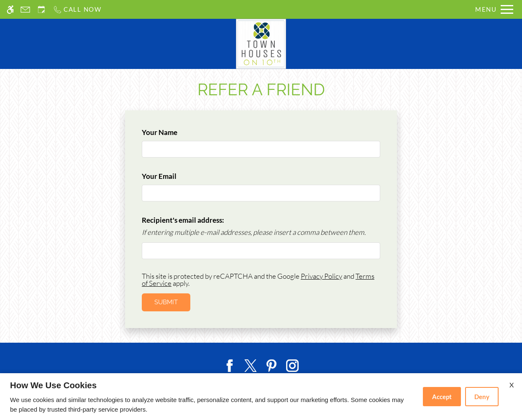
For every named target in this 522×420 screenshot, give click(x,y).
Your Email (173, 176)
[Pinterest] (271, 365)
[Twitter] (251, 365)
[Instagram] (292, 365)
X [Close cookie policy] (512, 385)
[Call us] (77, 9)
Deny (482, 397)
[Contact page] (25, 9)
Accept (442, 397)
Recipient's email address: (183, 220)
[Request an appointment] (41, 9)
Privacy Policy (321, 276)
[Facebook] (230, 365)
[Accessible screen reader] (10, 9)
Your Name (174, 132)
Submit (166, 302)
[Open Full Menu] (494, 9)
